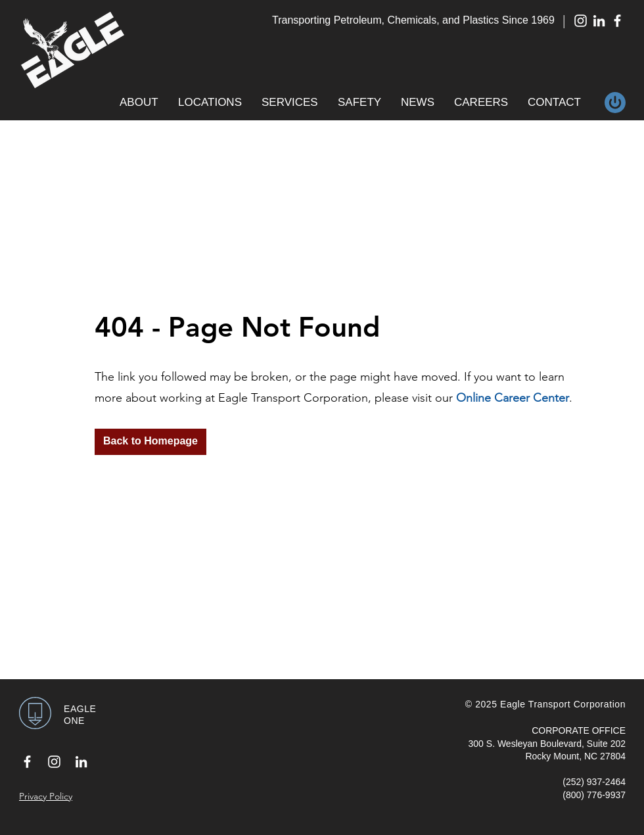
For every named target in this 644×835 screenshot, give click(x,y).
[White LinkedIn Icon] (599, 21)
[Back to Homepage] (150, 442)
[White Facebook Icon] (617, 21)
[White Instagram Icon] (581, 21)
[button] (139, 103)
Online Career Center (513, 398)
